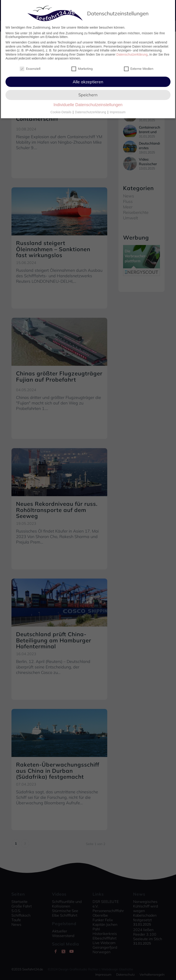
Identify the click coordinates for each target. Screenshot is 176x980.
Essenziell (30, 67)
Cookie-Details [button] (61, 110)
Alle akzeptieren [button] (88, 80)
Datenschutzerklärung (132, 53)
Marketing (82, 67)
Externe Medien (139, 67)
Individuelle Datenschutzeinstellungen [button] (88, 103)
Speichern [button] (88, 93)
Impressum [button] (117, 110)
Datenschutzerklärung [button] (91, 110)
